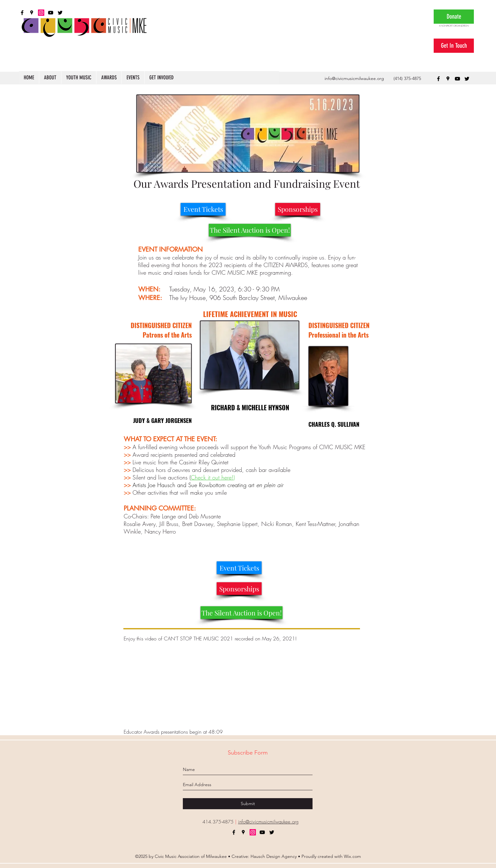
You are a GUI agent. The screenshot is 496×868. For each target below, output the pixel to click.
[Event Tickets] (203, 209)
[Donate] (454, 17)
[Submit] (248, 804)
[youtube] (457, 79)
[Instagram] (253, 832)
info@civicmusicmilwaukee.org (354, 78)
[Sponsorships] (298, 209)
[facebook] (438, 79)
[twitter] (467, 79)
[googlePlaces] (448, 79)
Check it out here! (212, 477)
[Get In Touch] (454, 46)
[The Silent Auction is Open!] (250, 230)
